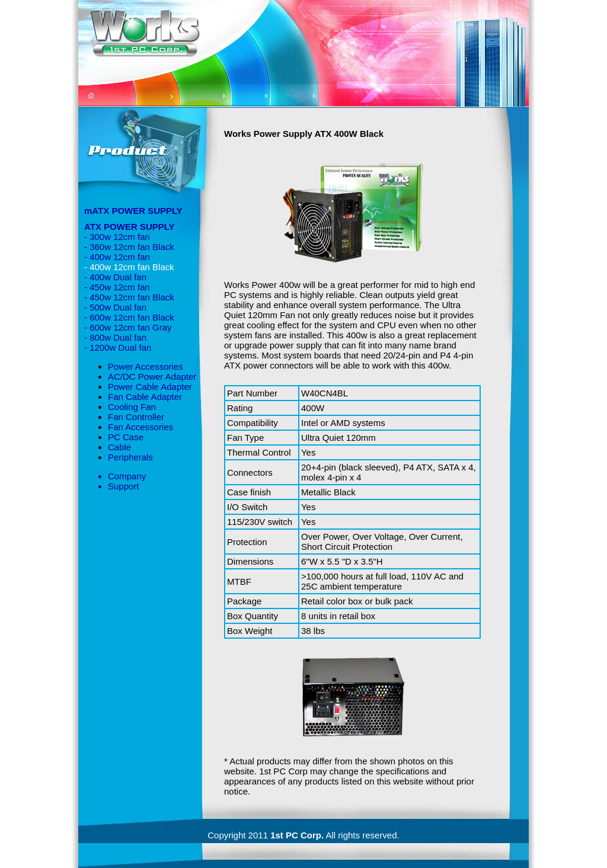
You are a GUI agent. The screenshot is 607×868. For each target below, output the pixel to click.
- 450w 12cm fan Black (129, 297)
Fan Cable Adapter (145, 397)
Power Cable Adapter (150, 387)
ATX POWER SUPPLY (130, 227)
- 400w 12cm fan (117, 257)
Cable (119, 447)
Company (127, 476)
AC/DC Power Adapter (152, 377)
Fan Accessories (140, 427)
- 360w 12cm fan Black (129, 247)
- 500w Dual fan (115, 307)
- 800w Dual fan (115, 337)
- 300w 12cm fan (117, 237)
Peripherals (130, 457)
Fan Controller (136, 417)
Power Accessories (146, 366)
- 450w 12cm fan (117, 287)
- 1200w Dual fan (118, 347)
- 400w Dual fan (115, 277)
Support (124, 486)
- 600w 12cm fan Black (129, 317)
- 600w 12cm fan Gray (128, 327)
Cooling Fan (132, 407)
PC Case (126, 437)
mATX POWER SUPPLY (133, 211)
